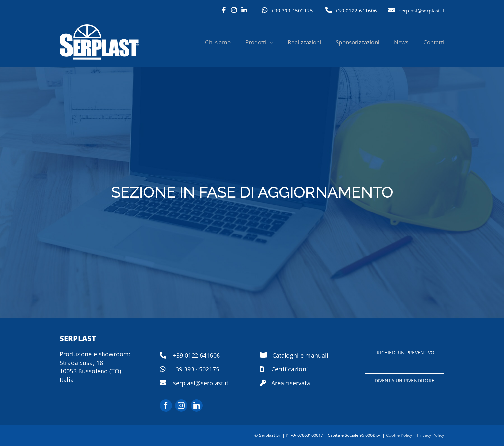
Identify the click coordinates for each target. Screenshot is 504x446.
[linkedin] (197, 405)
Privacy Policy (431, 435)
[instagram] (181, 405)
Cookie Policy (399, 435)
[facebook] (166, 405)
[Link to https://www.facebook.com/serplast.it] (224, 10)
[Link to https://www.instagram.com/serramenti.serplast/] (234, 10)
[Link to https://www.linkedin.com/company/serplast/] (244, 10)
